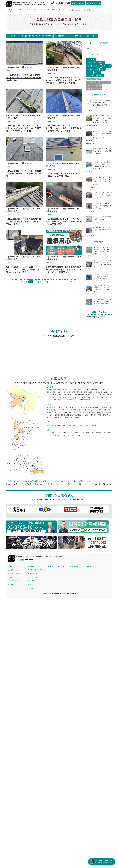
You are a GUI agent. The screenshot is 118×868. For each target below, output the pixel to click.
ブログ (11, 10)
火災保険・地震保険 (93, 79)
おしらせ (49, 263)
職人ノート (11, 585)
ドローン (89, 72)
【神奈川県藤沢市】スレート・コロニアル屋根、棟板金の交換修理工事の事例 (23, 174)
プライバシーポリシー (89, 566)
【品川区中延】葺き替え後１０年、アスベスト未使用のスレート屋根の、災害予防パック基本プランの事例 (63, 80)
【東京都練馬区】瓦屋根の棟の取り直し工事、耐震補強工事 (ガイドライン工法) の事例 (23, 222)
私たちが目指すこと (34, 574)
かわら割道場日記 (13, 581)
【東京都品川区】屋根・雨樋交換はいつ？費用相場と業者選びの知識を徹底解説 (102, 301)
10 (56, 281)
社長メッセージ (33, 577)
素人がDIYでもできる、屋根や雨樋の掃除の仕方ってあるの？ (102, 230)
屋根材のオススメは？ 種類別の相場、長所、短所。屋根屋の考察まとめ (102, 151)
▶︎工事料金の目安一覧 (93, 3)
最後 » (73, 281)
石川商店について (23, 10)
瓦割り (103, 69)
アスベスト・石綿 (92, 69)
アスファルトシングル (94, 85)
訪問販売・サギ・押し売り (95, 63)
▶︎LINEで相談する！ (78, 3)
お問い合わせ (56, 10)
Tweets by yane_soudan (95, 317)
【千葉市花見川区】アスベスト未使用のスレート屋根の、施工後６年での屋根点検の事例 (23, 78)
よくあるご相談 (13, 570)
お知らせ (35, 10)
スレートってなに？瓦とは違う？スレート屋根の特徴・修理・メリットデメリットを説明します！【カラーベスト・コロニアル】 (99, 136)
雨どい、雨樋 (107, 66)
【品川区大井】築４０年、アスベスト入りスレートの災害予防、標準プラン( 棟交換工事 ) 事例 (64, 222)
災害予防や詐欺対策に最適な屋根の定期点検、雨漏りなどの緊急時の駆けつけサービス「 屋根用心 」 (63, 270)
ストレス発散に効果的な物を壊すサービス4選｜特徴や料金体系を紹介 (102, 206)
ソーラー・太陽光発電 (94, 89)
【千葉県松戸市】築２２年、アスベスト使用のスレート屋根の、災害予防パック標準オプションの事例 (63, 128)
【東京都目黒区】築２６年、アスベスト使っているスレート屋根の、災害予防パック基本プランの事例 (23, 128)
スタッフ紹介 (32, 581)
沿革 (29, 585)
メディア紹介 (45, 10)
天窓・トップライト (93, 66)
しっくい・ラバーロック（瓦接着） (99, 82)
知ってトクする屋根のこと (16, 574)
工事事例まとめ (11, 71)
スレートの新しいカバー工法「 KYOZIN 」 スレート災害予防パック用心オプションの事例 (24, 270)
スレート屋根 (91, 59)
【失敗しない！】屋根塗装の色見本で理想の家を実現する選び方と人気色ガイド (102, 276)
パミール (97, 72)
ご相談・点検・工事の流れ (36, 570)
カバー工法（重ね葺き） (95, 76)
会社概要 (31, 588)
